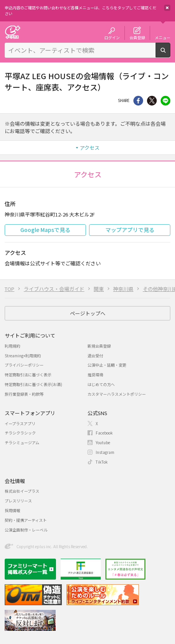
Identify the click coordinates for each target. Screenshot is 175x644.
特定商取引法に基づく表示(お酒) (33, 384)
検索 (170, 54)
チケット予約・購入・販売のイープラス (12, 32)
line (165, 101)
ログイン (112, 37)
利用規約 (12, 346)
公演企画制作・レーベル (26, 530)
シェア (138, 101)
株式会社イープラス (22, 491)
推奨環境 (95, 375)
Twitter (152, 101)
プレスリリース (18, 501)
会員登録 (137, 37)
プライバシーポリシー (24, 365)
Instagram (105, 452)
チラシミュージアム (22, 442)
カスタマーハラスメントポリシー (117, 394)
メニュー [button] (163, 37)
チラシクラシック (20, 433)
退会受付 (95, 356)
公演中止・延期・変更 (107, 365)
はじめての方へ (101, 384)
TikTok (102, 462)
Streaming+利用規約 (23, 356)
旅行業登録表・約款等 (24, 394)
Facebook (104, 433)
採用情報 (12, 510)
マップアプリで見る (130, 230)
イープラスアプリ (20, 423)
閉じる (167, 8)
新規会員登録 (99, 346)
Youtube (103, 442)
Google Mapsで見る (45, 230)
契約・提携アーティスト (26, 520)
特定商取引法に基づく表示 (28, 375)
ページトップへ (88, 313)
